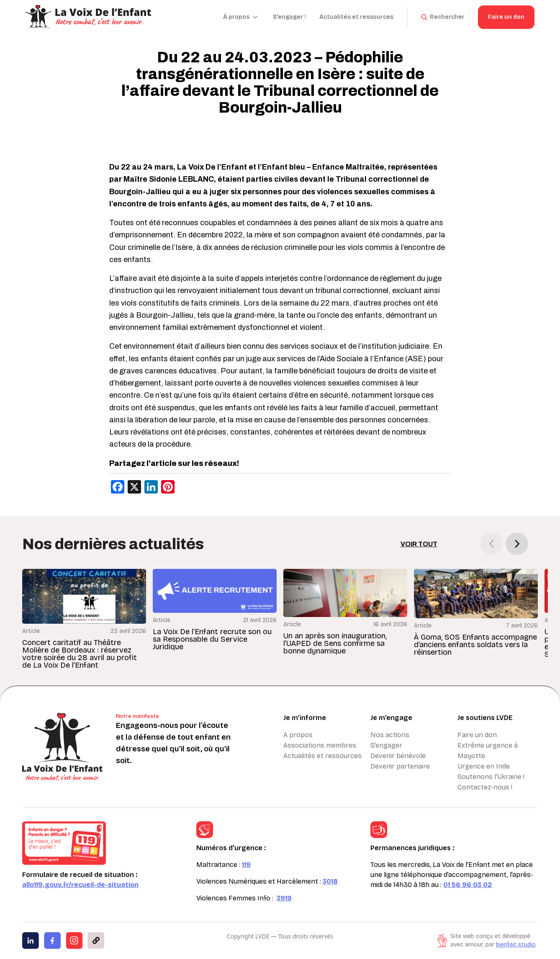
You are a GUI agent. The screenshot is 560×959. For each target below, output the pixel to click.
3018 (330, 881)
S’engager (386, 745)
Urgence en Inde (484, 766)
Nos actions (390, 735)
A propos (298, 735)
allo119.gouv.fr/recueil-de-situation (80, 885)
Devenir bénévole (398, 756)
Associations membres (320, 745)
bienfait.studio (516, 945)
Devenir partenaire (400, 766)
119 (246, 865)
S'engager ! (289, 17)
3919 (284, 898)
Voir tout (419, 544)
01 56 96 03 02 (468, 885)
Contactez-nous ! (485, 787)
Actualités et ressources (356, 17)
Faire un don (506, 17)
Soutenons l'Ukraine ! (491, 777)
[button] (517, 544)
